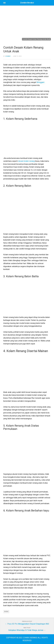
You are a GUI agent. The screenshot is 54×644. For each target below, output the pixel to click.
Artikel (6, 611)
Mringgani (40, 82)
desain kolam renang (26, 161)
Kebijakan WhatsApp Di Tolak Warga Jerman (26, 630)
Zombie (8, 56)
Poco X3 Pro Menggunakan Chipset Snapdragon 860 (28, 624)
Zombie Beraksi (27, 3)
